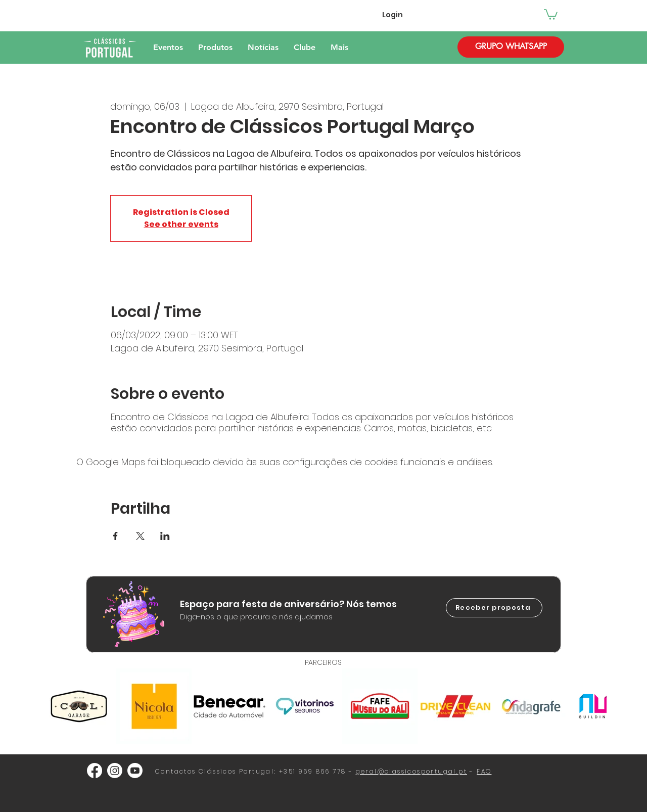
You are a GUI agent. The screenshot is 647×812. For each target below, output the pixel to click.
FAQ (484, 771)
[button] (551, 14)
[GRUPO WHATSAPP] (511, 47)
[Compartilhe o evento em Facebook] (115, 536)
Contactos (176, 771)
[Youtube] (135, 771)
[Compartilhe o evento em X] (140, 536)
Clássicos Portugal (236, 771)
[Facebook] (95, 771)
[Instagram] (115, 771)
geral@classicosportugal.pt (411, 771)
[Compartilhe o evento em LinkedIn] (165, 536)
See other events (181, 224)
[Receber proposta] (494, 608)
